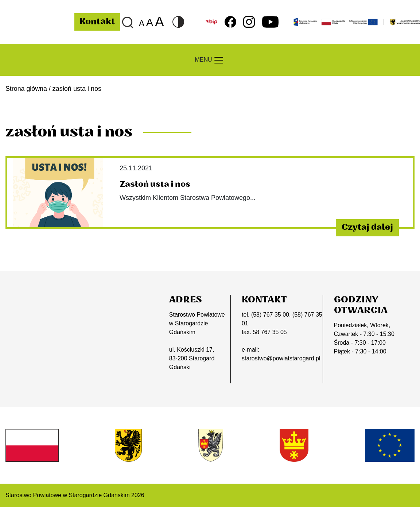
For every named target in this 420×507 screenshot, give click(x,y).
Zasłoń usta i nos (155, 184)
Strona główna (26, 89)
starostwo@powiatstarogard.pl (281, 358)
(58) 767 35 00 (270, 315)
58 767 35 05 (270, 332)
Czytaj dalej (366, 228)
